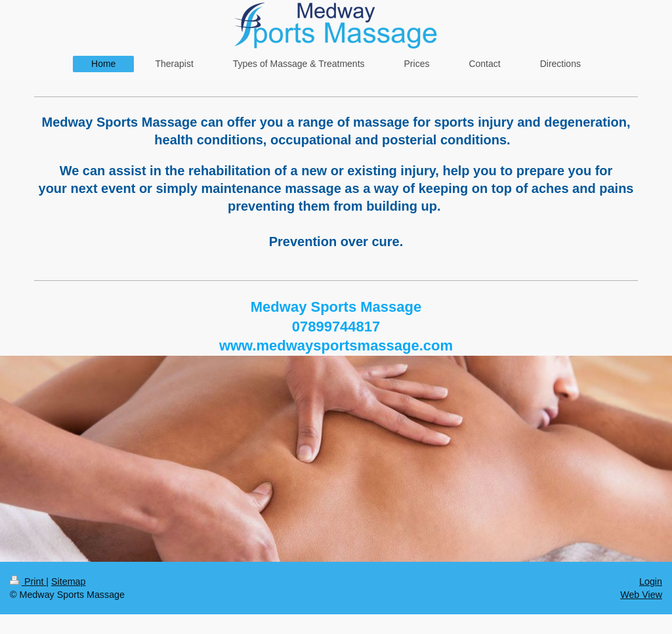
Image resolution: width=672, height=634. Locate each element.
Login (651, 581)
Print (28, 581)
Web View (641, 595)
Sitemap (68, 581)
